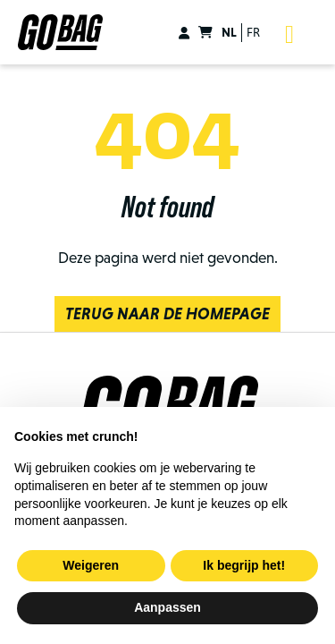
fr (253, 32)
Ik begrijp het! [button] (244, 565)
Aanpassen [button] (167, 607)
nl (229, 32)
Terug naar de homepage (167, 314)
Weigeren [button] (91, 565)
